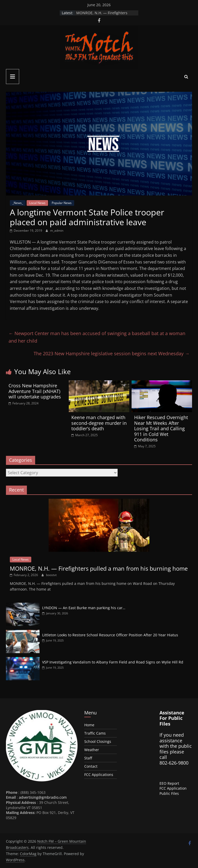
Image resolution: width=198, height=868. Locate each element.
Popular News (62, 203)
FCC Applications (99, 775)
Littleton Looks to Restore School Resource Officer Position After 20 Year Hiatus (110, 635)
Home (89, 725)
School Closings (98, 741)
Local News (37, 203)
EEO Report (169, 783)
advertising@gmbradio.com (43, 797)
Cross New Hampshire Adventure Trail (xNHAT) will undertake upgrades (35, 391)
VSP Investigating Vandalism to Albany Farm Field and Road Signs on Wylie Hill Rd (113, 662)
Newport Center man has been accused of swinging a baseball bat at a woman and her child (97, 337)
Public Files (169, 793)
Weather (92, 750)
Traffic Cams (95, 733)
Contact (91, 766)
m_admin (57, 231)
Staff (88, 758)
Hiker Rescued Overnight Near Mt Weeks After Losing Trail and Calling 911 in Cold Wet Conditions (161, 428)
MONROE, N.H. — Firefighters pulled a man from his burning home (99, 568)
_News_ (18, 203)
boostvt (51, 575)
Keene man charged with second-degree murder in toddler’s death (99, 423)
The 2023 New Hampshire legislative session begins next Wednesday (112, 353)
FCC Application (173, 788)
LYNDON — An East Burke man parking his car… (84, 608)
